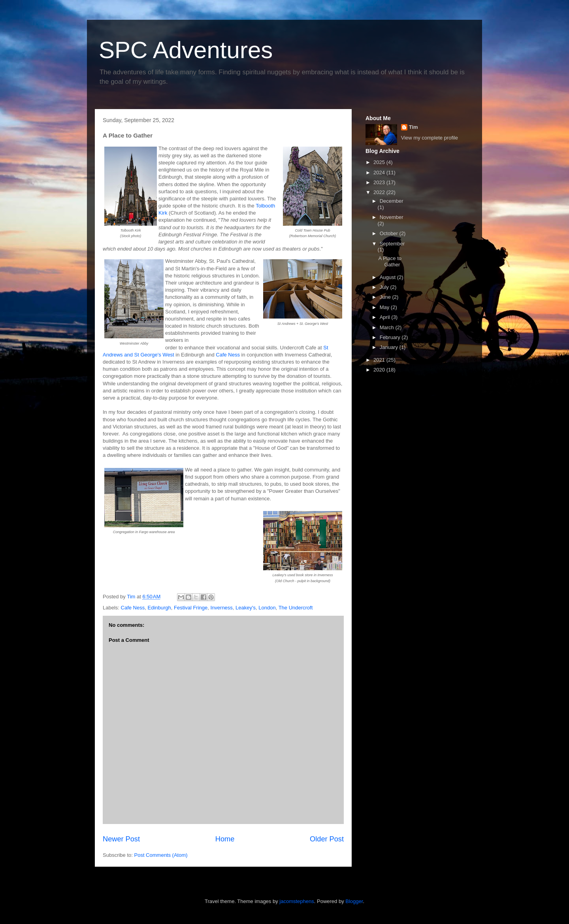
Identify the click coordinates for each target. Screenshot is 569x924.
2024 (380, 173)
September (392, 244)
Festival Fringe (191, 608)
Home (225, 839)
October (390, 233)
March (388, 327)
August (388, 277)
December (392, 201)
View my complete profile (430, 138)
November (392, 217)
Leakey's (246, 608)
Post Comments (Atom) (161, 855)
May (385, 307)
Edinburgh (159, 608)
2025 (380, 162)
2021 (380, 360)
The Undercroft (296, 608)
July (385, 287)
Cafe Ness (228, 355)
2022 (380, 192)
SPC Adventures (186, 50)
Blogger (354, 901)
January (390, 347)
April (386, 317)
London (267, 608)
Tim (414, 127)
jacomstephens (297, 901)
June (386, 297)
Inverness (221, 608)
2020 (380, 370)
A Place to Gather (390, 261)
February (391, 337)
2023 (380, 182)
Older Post (327, 839)
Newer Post (121, 839)
